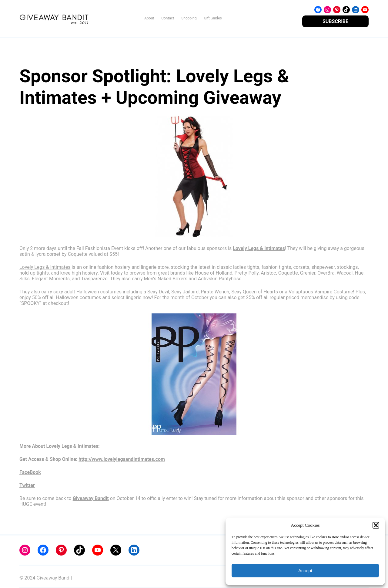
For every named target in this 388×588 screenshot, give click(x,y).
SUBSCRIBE (335, 21)
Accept (305, 571)
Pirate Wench (215, 292)
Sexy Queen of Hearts (255, 292)
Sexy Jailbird (185, 292)
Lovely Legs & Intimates (45, 267)
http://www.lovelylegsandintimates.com (122, 459)
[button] (376, 525)
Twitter (27, 485)
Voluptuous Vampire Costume (321, 292)
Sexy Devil (158, 292)
